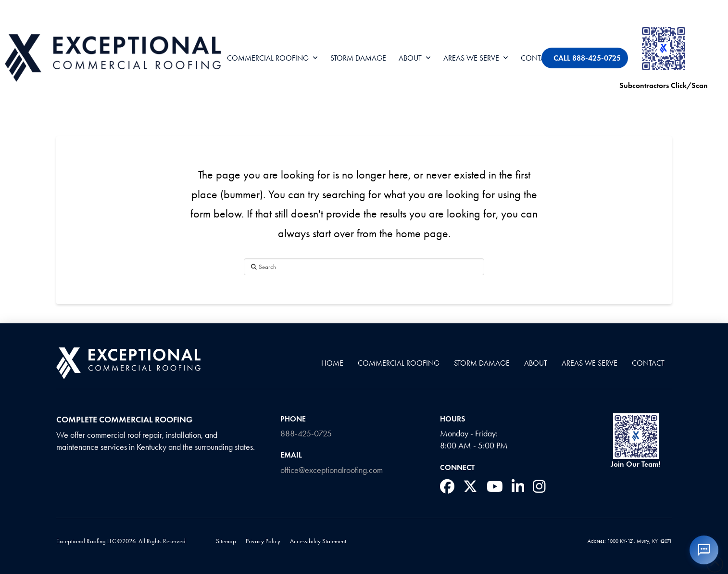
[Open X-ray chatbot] (704, 550)
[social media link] (447, 486)
